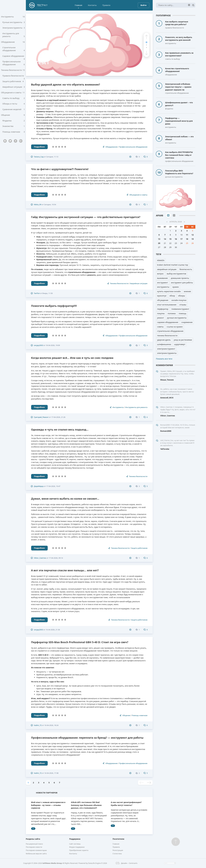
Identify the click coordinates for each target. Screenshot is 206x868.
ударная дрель (164, 340)
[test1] (89, 45)
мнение (187, 291)
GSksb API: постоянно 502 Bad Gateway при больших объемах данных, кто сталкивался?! (86, 805)
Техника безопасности (13, 72)
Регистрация (118, 850)
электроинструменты (167, 353)
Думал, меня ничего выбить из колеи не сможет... (65, 499)
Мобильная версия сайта (36, 854)
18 (187, 239)
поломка (172, 313)
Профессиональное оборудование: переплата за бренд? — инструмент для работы (87, 738)
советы (160, 327)
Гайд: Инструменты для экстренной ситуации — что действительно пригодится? (86, 217)
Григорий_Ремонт (41, 417)
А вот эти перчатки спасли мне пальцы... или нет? (65, 570)
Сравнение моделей (14, 113)
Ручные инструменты (14, 23)
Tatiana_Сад (39, 157)
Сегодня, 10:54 (50, 204)
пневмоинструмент (180, 309)
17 (181, 239)
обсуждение (163, 300)
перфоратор (163, 309)
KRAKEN (161, 260)
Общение (13, 118)
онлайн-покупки (179, 300)
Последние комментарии (36, 850)
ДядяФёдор (39, 486)
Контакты (92, 5)
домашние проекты (180, 278)
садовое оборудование (168, 322)
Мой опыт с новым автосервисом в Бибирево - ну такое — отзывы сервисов (48, 805)
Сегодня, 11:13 (52, 157)
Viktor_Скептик (40, 558)
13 (159, 239)
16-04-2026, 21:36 (53, 630)
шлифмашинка (164, 344)
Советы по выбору (14, 101)
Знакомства (14, 130)
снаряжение (187, 322)
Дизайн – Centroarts (127, 863)
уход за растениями (183, 340)
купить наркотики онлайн (169, 291)
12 (192, 235)
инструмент (163, 283)
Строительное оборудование (14, 50)
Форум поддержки (77, 847)
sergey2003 (38, 345)
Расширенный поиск (34, 844)
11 (187, 235)
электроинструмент (166, 349)
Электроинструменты (14, 28)
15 (170, 239)
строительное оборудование (170, 331)
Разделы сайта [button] (33, 839)
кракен (176, 287)
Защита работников (14, 83)
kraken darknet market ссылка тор (173, 265)
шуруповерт (180, 344)
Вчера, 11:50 (48, 293)
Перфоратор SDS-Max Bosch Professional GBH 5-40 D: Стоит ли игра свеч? (80, 642)
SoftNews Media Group (52, 863)
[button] (146, 37)
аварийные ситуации (167, 269)
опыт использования (167, 305)
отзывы (183, 305)
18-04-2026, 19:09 (53, 345)
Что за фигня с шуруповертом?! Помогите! (60, 169)
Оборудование (13, 43)
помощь (183, 313)
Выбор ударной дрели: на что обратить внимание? (66, 85)
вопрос (160, 274)
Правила (106, 5)
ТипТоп (37, 293)
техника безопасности (167, 335)
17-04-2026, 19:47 (53, 486)
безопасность (186, 269)
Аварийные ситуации (14, 89)
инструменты (163, 287)
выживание (162, 278)
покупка (161, 313)
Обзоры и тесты (14, 107)
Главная (78, 5)
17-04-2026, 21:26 (58, 417)
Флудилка (14, 124)
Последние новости (34, 847)
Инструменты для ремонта (14, 36)
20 (159, 243)
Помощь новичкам (14, 136)
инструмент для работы (182, 283)
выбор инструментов (177, 274)
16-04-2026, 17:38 (51, 773)
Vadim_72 (38, 725)
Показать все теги (164, 359)
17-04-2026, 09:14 (56, 558)
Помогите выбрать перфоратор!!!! (54, 306)
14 (165, 239)
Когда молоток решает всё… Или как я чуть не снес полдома (72, 358)
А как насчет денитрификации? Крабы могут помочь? (126, 804)
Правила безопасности (14, 78)
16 (176, 239)
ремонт (161, 318)
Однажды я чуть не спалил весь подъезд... (60, 430)
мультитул (162, 296)
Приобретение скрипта (79, 850)
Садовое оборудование (14, 58)
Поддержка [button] (75, 839)
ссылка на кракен (175, 327)
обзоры (181, 296)
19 (192, 239)
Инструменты (13, 17)
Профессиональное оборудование (14, 65)
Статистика (117, 854)
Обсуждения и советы (13, 95)
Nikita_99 (38, 204)
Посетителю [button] (118, 839)
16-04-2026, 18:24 (51, 725)
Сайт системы (75, 844)
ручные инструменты (177, 318)
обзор (172, 296)
